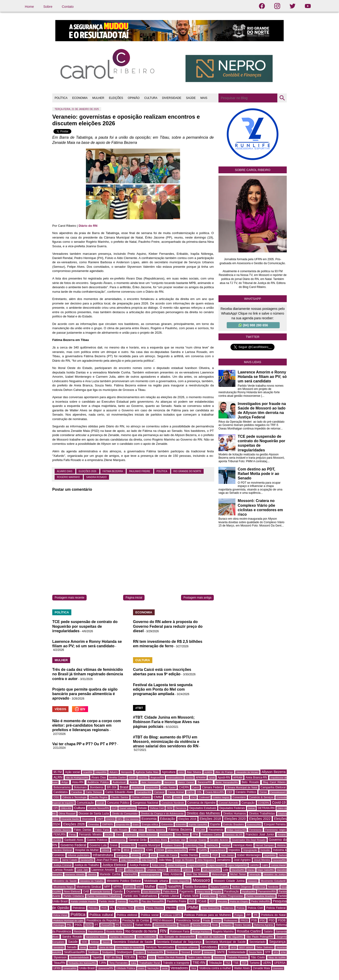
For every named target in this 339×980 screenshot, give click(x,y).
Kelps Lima (158, 865)
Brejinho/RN (152, 788)
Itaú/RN (205, 855)
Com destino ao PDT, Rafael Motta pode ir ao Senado (258, 474)
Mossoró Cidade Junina (229, 881)
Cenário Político (246, 792)
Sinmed (186, 952)
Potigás (239, 915)
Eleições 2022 (260, 819)
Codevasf (204, 797)
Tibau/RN (59, 963)
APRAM (238, 778)
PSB (254, 920)
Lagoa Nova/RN (216, 865)
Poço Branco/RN (210, 908)
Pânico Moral (204, 892)
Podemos (228, 908)
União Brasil (87, 968)
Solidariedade (237, 952)
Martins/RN (130, 874)
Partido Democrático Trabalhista (104, 896)
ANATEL (143, 778)
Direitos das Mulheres (203, 813)
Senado (72, 947)
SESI (233, 947)
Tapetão (97, 957)
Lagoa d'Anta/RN (197, 865)
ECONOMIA (80, 98)
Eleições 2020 (235, 819)
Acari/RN (88, 772)
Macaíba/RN (238, 870)
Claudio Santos (120, 797)
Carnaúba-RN (144, 792)
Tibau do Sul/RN (277, 958)
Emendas (94, 824)
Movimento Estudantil (273, 881)
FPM (195, 834)
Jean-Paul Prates (107, 860)
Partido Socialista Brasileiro (260, 896)
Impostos (234, 850)
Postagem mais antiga (197, 598)
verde (165, 968)
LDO (120, 870)
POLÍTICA (61, 98)
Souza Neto (255, 952)
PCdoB (202, 901)
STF (268, 952)
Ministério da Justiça (275, 874)
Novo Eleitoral (72, 891)
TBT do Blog (113, 957)
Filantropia (131, 835)
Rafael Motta (143, 925)
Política (162, 471)
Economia (149, 819)
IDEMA (160, 850)
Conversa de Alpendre (202, 803)
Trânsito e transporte (176, 963)
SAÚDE (191, 98)
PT (96, 925)
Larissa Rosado (63, 870)
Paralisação (232, 891)
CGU (56, 797)
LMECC (187, 870)
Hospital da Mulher (87, 850)
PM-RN (171, 908)
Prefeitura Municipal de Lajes (68, 921)
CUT (114, 808)
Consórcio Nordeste (173, 803)
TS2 (228, 963)
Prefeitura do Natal (273, 915)
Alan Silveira (194, 772)
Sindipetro (108, 952)
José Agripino (242, 860)
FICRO (109, 835)
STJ (276, 952)
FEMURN (59, 834)
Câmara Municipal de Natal (242, 787)
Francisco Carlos (211, 834)
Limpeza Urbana (156, 870)
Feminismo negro (275, 830)
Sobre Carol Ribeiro (253, 170)
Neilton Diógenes (242, 887)
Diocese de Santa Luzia (94, 814)
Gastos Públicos (97, 840)
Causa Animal (176, 792)
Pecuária (222, 901)
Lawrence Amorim (103, 870)
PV (117, 925)
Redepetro (226, 925)
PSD (272, 920)
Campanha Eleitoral (273, 787)
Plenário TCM (125, 908)
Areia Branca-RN (256, 778)
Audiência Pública (98, 782)
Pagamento (187, 891)
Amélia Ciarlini (117, 778)
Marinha (92, 874)
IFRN (192, 850)
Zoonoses (278, 968)
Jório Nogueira (206, 860)
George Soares (198, 840)
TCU (152, 958)
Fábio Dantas (83, 830)
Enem (136, 824)
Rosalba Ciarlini (249, 931)
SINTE (221, 952)
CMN (168, 797)
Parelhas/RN (249, 892)
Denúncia (181, 808)
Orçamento (133, 891)
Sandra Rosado (96, 477)
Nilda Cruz (260, 887)
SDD (84, 942)
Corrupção (248, 803)
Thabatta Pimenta (237, 957)
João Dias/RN (148, 860)
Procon (217, 921)
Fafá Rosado (120, 830)
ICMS (149, 850)
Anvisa (189, 778)
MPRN (117, 887)
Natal (162, 887)
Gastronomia (118, 840)
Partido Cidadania (74, 896)
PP (248, 915)
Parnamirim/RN (267, 891)
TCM (142, 957)
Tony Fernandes (118, 963)
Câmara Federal (212, 787)
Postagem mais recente (69, 598)
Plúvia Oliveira (155, 908)
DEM (169, 808)
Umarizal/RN (70, 968)
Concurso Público (118, 803)
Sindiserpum (124, 952)
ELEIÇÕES (116, 98)
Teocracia (219, 958)
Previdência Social (188, 920)
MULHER (98, 98)
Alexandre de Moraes (247, 772)
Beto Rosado (250, 782)
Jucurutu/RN (279, 860)
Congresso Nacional (145, 803)
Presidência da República (103, 920)
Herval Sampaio (265, 845)
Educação (168, 819)
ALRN (58, 777)
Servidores (209, 947)
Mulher (150, 887)
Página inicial (134, 598)
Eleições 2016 (187, 819)
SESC (224, 947)
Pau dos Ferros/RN (153, 901)
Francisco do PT (234, 835)
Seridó (93, 947)
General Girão (137, 840)
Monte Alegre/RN (180, 881)
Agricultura (168, 772)
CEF (230, 792)
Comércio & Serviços (261, 797)
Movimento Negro (63, 887)
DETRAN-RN (266, 808)
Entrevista (167, 824)
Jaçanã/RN (270, 855)
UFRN (57, 968)
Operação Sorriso (101, 892)
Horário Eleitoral (63, 850)
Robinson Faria (180, 931)
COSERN (263, 803)
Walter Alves (242, 968)
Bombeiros (97, 787)
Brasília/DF (137, 788)
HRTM (116, 850)
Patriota (122, 901)
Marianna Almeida (75, 874)
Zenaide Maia (261, 968)
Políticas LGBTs (171, 915)
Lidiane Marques (135, 870)
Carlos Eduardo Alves (119, 792)
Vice (194, 968)
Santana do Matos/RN (122, 937)
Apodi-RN (224, 778)
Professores (231, 920)
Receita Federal (201, 925)
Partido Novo (209, 896)
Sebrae (95, 942)
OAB (86, 891)
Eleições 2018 (210, 819)
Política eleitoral (127, 915)
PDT (212, 901)
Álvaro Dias (65, 471)
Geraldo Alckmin (219, 840)
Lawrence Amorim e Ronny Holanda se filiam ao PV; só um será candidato (262, 377)
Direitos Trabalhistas (262, 814)
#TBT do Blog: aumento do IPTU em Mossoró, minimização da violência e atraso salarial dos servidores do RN (166, 742)
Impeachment (218, 850)
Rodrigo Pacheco (201, 932)
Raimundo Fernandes (166, 925)
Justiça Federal (139, 865)
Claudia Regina (99, 797)
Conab (101, 803)
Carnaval (159, 792)
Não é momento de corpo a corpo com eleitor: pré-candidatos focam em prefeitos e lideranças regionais (87, 725)
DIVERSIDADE (172, 98)
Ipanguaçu (122, 855)
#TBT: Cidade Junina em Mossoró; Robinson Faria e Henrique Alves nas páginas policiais (166, 722)
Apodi (212, 778)
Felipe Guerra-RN (236, 830)
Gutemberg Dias (194, 845)
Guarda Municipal (149, 845)
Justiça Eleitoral (114, 865)
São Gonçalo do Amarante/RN (177, 937)
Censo (263, 792)
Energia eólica (150, 824)
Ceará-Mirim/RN (214, 792)
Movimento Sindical (89, 887)
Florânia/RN (166, 835)
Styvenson (60, 957)
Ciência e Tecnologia (74, 797)
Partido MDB (191, 896)
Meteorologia (219, 874)
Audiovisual (119, 782)
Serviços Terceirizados (160, 947)
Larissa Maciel (278, 865)
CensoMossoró (278, 792)
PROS (244, 920)
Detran (252, 808)
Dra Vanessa (132, 819)
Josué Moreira (262, 860)
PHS (104, 908)
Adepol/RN (101, 772)
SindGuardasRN (74, 952)
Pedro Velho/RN (260, 901)
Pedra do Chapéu (239, 901)
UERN (267, 963)
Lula (226, 870)
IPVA (153, 855)
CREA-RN (66, 808)
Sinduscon (172, 952)
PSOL (79, 925)
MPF (107, 887)
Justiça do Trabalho (87, 865)
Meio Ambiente (173, 874)
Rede (215, 925)
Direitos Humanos (234, 814)
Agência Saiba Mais (147, 772)
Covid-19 (279, 802)
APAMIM (201, 778)
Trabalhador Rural (149, 963)
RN (163, 931)
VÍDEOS (60, 709)
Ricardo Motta (114, 931)
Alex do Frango (224, 772)
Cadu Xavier (169, 787)
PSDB (282, 920)
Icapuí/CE (138, 850)
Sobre (48, 7)
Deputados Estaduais (203, 808)
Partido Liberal (170, 896)
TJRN (103, 963)
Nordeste (273, 887)
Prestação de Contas (136, 920)
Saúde (73, 942)
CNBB (178, 797)
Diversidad (88, 819)
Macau (251, 870)
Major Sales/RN (266, 870)
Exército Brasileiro (234, 824)
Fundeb (57, 840)
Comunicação (85, 803)
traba (133, 963)
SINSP (197, 952)
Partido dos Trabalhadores (140, 896)
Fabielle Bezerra (62, 830)
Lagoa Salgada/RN (237, 865)
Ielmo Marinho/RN (177, 850)
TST (244, 963)
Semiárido (59, 947)
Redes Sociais (243, 925)
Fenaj (72, 834)
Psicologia (59, 925)
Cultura (80, 808)
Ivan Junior (227, 855)
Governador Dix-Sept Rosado (249, 840)
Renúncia (80, 931)
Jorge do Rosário (184, 860)
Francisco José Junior (260, 834)
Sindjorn (139, 952)
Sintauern (209, 952)
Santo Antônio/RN (146, 937)
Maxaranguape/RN (150, 874)
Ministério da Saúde (65, 881)
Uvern (141, 968)
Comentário (239, 797)
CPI (56, 808)
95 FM (58, 772)
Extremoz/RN (254, 824)
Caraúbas (77, 792)
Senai (83, 947)
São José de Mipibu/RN (211, 937)
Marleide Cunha (110, 874)
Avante (134, 782)
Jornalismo (224, 860)
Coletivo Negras (221, 797)
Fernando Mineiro (90, 834)
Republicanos (96, 931)
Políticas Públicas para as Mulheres (207, 915)
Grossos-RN (128, 845)
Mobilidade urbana (156, 881)
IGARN (203, 850)
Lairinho (254, 865)
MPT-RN (129, 887)
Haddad (226, 845)
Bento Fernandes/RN (227, 782)
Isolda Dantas (189, 855)
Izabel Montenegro (249, 855)
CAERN (184, 787)
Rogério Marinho (69, 477)
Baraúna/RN (204, 782)
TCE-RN (129, 957)
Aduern (114, 772)
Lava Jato (82, 870)
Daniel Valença (127, 808)
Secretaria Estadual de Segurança (179, 942)
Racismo (127, 925)
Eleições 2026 (88, 471)
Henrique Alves (243, 845)
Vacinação (153, 968)
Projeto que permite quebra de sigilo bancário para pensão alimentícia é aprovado (85, 694)
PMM (193, 907)
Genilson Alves (158, 840)
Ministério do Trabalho (92, 881)
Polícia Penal (60, 915)
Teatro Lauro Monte (199, 957)
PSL (69, 925)
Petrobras (79, 908)
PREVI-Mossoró (163, 920)
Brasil (124, 787)
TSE (236, 963)
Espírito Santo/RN (198, 824)
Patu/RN (134, 901)
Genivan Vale (178, 840)
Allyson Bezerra (274, 772)
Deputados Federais (232, 808)
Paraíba (217, 892)
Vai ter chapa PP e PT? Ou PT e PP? (84, 744)
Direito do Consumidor (125, 814)
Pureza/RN (107, 925)
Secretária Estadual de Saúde (133, 942)
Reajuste (184, 925)
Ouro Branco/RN (152, 892)
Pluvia (140, 908)
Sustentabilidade (80, 957)
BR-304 (112, 787)
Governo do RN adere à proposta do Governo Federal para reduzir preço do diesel (168, 626)
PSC (263, 920)
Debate (142, 808)
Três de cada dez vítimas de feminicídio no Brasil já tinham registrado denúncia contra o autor (88, 674)
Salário (268, 931)
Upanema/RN (105, 968)
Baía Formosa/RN (151, 782)
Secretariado (257, 942)
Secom (106, 942)
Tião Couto (258, 957)
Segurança (277, 942)
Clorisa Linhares (141, 797)
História (281, 845)
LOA (197, 870)
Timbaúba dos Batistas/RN (82, 963)
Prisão (207, 920)
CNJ (193, 797)
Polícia (240, 908)
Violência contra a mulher (215, 968)
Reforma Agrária (264, 925)
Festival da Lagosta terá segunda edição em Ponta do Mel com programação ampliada (163, 689)
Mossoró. (253, 881)
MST (139, 887)
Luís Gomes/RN (212, 870)
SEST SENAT (246, 947)
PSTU (89, 925)
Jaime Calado (70, 860)
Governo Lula (98, 845)
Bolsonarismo (62, 787)
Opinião (118, 891)
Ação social (72, 772)
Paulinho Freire (140, 471)
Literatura (174, 870)
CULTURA (151, 98)
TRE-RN (199, 963)
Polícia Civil (255, 908)
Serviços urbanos (187, 947)
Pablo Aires (170, 891)
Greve (114, 845)
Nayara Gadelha (220, 887)
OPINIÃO (134, 98)
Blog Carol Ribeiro (274, 782)
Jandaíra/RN (87, 860)
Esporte (215, 824)
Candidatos (61, 792)
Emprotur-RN (123, 824)
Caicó (196, 787)
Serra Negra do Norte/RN (129, 947)
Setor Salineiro (265, 947)
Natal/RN (174, 887)
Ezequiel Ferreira (275, 824)
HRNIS (106, 850)
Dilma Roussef (67, 814)
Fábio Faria (102, 830)
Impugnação (250, 850)
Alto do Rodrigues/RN (77, 778)
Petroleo (93, 908)
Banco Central (186, 782)
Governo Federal (73, 845)
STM (283, 952)
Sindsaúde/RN (155, 952)
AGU (181, 772)
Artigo (65, 782)
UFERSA (280, 963)
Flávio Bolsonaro (148, 835)
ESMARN (181, 824)
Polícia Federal (276, 908)
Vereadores (179, 968)
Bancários (170, 782)
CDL (199, 792)
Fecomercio (216, 830)
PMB (181, 908)
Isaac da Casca (168, 855)
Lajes (265, 865)
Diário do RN (88, 226)
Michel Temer (238, 874)
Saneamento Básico (96, 937)
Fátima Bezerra (113, 471)
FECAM (201, 830)
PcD (192, 901)
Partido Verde (107, 901)
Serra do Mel (106, 947)
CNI (186, 797)
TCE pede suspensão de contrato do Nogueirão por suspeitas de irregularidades (85, 626)
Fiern (119, 834)
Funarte (282, 835)
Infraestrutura (103, 855)
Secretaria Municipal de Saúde (226, 942)
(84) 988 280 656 (253, 325)
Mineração (255, 874)
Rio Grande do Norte (188, 471)
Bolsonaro (80, 787)
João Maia (165, 860)
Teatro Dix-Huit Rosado (171, 957)
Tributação (215, 963)
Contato (68, 7)
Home (29, 7)
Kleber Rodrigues (176, 865)
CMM (158, 797)
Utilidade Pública (126, 968)
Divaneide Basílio (70, 819)
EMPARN (107, 824)
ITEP (215, 855)
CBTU (190, 792)
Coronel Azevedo (228, 803)
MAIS (204, 98)
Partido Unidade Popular (83, 901)
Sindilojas (93, 952)
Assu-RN (78, 782)
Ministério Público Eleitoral (124, 881)
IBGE (127, 850)
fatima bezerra (156, 830)
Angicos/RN (157, 778)
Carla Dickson (94, 792)
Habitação (212, 845)
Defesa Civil (157, 808)
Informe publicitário (79, 855)
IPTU (145, 855)
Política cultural (101, 915)
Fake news (138, 830)
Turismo (254, 963)
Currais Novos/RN (99, 808)
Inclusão (265, 850)
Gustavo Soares (173, 845)
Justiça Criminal (62, 865)
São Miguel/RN (235, 937)
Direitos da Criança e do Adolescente (162, 814)
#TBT (139, 708)
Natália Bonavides (196, 887)
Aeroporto (127, 772)
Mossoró (201, 880)
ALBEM (208, 772)
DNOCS (111, 819)
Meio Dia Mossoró (197, 874)
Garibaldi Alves (74, 840)
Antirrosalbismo (175, 778)
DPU (120, 819)
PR (256, 915)
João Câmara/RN (130, 860)
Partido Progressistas (231, 896)
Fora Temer (182, 834)
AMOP (132, 778)
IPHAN (135, 855)
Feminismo (256, 830)
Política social (150, 915)
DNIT (100, 819)
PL (112, 908)
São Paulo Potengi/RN (260, 937)
